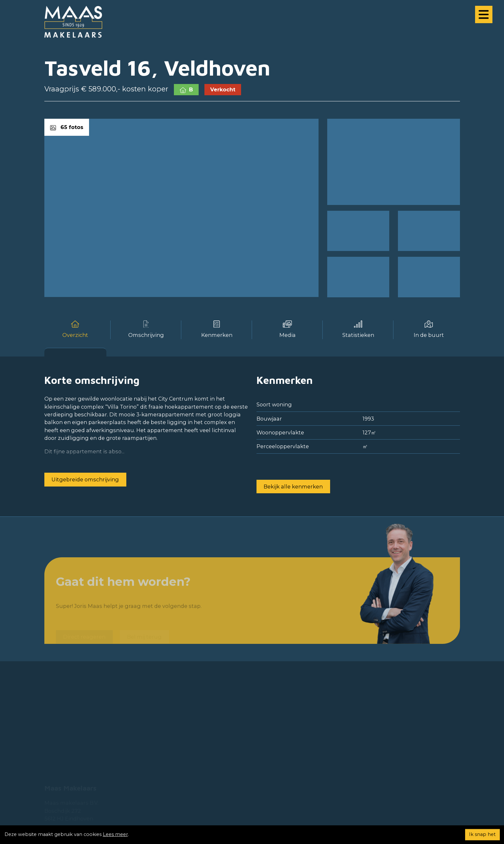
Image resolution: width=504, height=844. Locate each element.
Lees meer (115, 834)
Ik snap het (482, 834)
